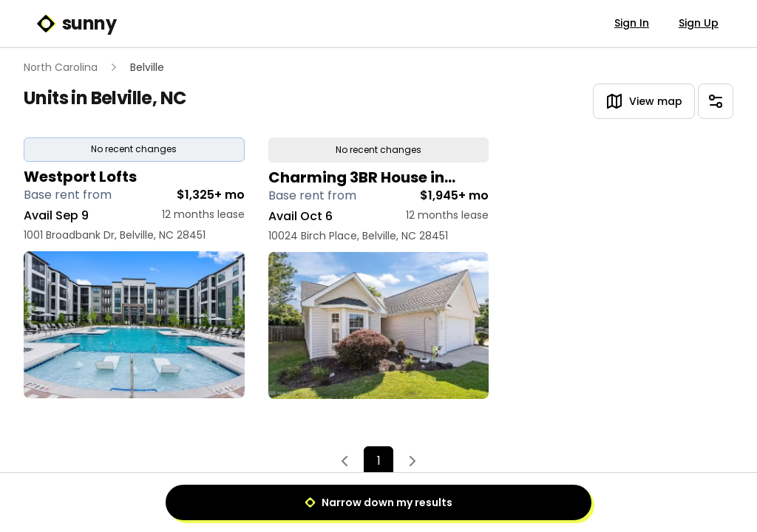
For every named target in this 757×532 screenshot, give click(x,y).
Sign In (632, 23)
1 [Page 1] (379, 461)
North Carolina (61, 67)
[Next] (413, 462)
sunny (76, 24)
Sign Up (699, 23)
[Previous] (344, 462)
